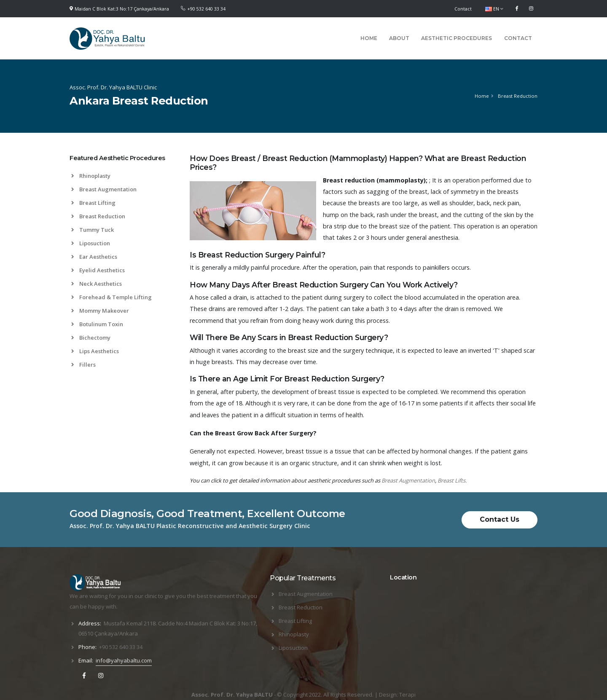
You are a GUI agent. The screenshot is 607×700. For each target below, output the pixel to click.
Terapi (407, 695)
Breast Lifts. (452, 480)
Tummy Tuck (93, 230)
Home (369, 38)
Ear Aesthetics (94, 257)
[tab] (123, 162)
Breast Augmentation (104, 189)
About (399, 38)
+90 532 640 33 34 (206, 9)
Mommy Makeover (100, 311)
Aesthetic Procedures (457, 38)
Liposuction (91, 243)
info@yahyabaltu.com (124, 660)
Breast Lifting (93, 203)
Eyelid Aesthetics (98, 270)
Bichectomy (91, 338)
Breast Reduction (98, 216)
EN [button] (494, 9)
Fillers (83, 365)
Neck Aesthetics (97, 284)
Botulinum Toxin (97, 324)
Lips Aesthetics (95, 351)
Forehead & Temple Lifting (111, 297)
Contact (463, 9)
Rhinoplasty (91, 176)
